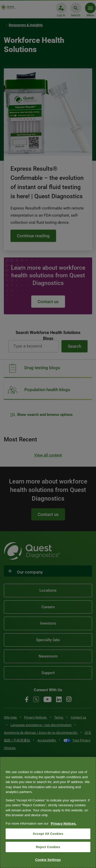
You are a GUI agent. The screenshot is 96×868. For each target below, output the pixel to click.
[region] (48, 812)
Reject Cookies (48, 847)
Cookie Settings (48, 860)
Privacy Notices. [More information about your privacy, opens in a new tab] (63, 823)
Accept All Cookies (48, 834)
